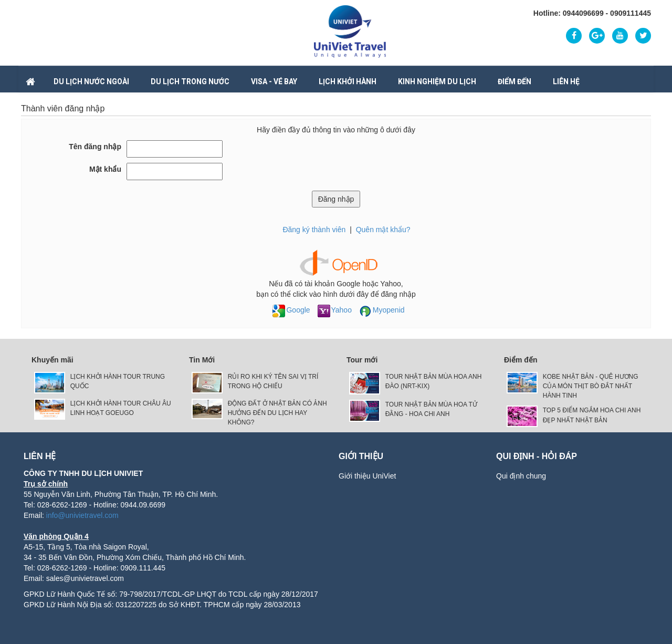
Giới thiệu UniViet (367, 476)
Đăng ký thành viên (314, 230)
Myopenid (382, 310)
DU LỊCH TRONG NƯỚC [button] (190, 81)
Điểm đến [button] (514, 81)
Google (291, 310)
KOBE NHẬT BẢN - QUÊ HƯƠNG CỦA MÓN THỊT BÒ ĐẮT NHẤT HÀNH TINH (591, 386)
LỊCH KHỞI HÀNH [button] (348, 81)
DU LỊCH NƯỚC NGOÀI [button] (91, 81)
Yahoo (335, 310)
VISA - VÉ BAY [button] (274, 81)
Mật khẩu (105, 169)
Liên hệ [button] (566, 81)
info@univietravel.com (82, 515)
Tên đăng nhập (95, 147)
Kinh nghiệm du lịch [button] (437, 81)
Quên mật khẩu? (383, 230)
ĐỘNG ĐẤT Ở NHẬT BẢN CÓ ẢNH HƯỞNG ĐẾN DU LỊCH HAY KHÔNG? (277, 413)
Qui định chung (521, 476)
